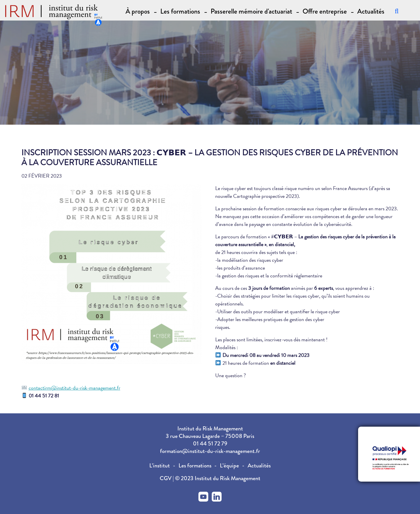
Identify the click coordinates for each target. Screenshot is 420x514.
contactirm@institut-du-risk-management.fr (74, 388)
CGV (166, 478)
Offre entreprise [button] (325, 11)
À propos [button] (138, 11)
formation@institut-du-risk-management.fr (210, 451)
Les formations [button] (180, 11)
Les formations (195, 466)
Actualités (371, 11)
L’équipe (229, 466)
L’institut (160, 466)
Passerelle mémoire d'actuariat (251, 11)
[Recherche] (397, 11)
